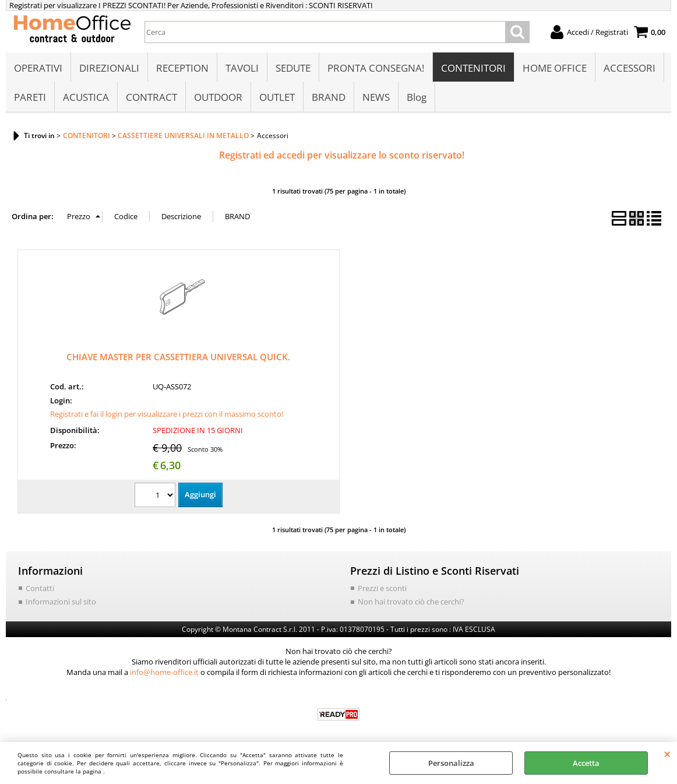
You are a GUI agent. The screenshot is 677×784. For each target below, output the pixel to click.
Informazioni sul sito (61, 602)
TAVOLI (242, 68)
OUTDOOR (218, 97)
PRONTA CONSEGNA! (376, 68)
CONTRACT (151, 97)
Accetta (586, 763)
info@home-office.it (164, 672)
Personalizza (451, 763)
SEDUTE (293, 68)
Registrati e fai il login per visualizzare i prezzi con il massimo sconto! (167, 414)
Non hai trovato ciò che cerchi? (411, 602)
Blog (417, 97)
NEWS (376, 97)
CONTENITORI (473, 68)
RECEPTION (182, 68)
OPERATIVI (38, 68)
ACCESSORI (630, 68)
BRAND (329, 97)
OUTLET (277, 97)
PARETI (30, 97)
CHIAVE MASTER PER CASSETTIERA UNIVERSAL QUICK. (178, 357)
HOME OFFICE (555, 68)
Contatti (40, 588)
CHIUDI (667, 754)
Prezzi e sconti (382, 588)
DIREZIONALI (109, 68)
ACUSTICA (86, 97)
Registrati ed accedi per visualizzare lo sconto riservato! (342, 155)
